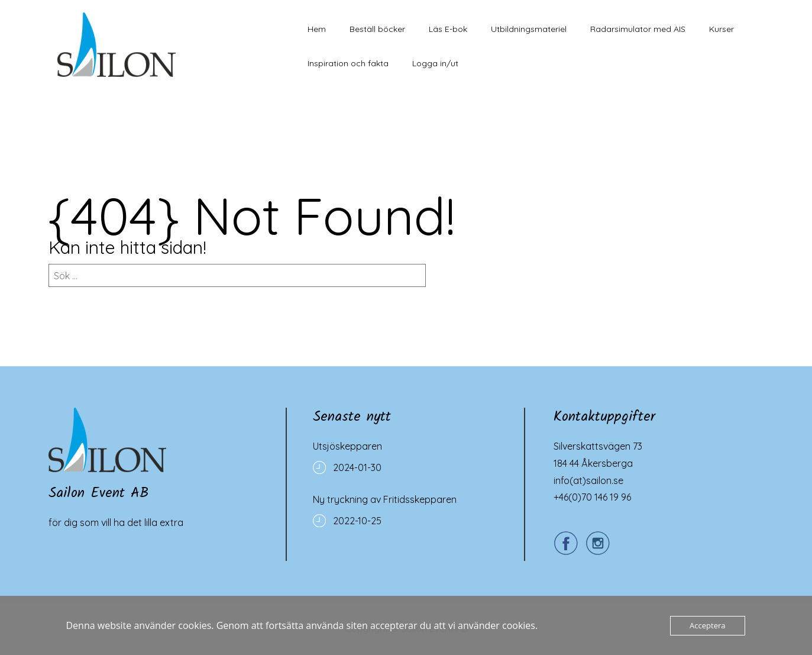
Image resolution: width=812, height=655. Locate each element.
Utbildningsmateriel (529, 29)
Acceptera (707, 625)
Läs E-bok (448, 29)
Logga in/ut (435, 63)
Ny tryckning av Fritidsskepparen (385, 499)
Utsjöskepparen (347, 446)
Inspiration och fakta (348, 63)
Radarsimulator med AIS (638, 29)
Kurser (722, 29)
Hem (317, 29)
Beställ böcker (377, 29)
